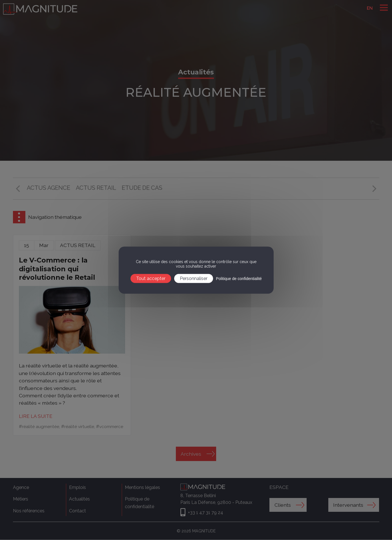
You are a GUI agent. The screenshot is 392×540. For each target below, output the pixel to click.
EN (369, 8)
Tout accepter (151, 278)
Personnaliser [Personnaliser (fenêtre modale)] (194, 278)
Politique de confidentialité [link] (239, 278)
